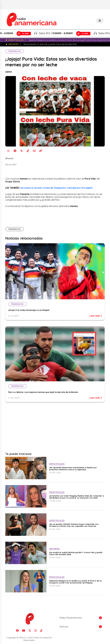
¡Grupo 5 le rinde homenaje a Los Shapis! (29, 310)
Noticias (64, 627)
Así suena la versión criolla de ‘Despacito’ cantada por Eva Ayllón (57, 188)
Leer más (96, 316)
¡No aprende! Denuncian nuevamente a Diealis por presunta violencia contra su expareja (73, 468)
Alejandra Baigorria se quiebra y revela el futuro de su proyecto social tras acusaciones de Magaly (76, 582)
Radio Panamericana (71, 618)
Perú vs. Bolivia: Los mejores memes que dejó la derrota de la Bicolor (43, 392)
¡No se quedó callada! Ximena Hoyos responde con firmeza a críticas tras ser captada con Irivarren (74, 525)
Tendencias (14, 51)
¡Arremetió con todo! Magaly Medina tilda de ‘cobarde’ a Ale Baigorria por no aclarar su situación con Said (77, 497)
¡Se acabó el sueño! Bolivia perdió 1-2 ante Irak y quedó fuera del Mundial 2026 (76, 553)
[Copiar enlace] (41, 151)
